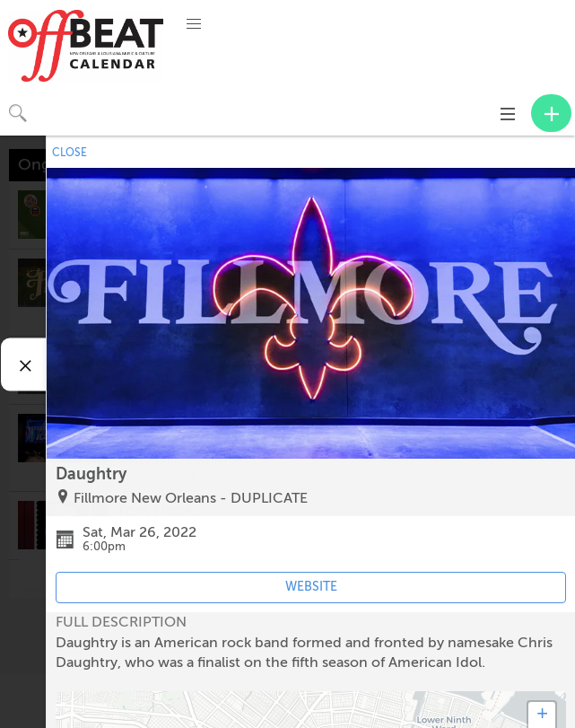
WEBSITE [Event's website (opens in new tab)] (311, 587)
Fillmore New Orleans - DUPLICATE (191, 498)
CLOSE (70, 153)
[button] (194, 24)
